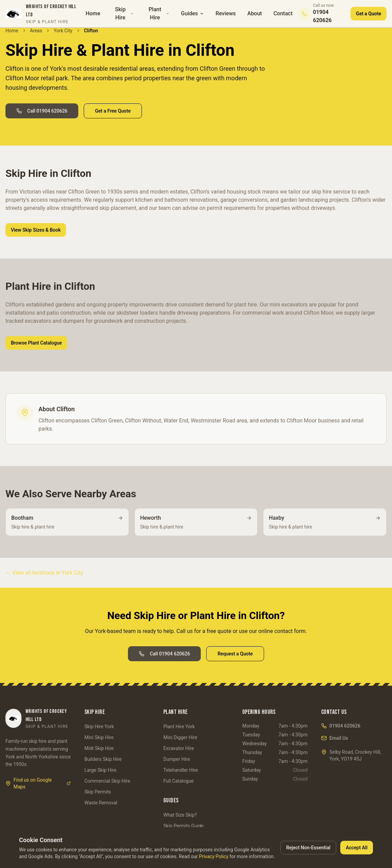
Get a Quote (369, 14)
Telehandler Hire (181, 770)
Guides (193, 13)
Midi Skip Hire (99, 748)
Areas (36, 31)
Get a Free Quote (113, 111)
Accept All (357, 848)
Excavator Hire (179, 748)
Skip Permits (98, 792)
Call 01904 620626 (42, 111)
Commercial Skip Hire (107, 781)
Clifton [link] (91, 31)
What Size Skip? (180, 815)
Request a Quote (235, 654)
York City (63, 31)
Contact (283, 13)
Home (93, 13)
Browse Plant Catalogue (36, 343)
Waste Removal (101, 803)
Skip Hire (125, 13)
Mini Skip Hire (99, 737)
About (255, 13)
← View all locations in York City (44, 573)
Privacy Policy (214, 856)
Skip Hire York (99, 727)
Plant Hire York (179, 727)
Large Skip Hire (100, 770)
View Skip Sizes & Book (36, 230)
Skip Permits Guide (183, 826)
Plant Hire (159, 13)
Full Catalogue (178, 781)
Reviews (226, 13)
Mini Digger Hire (180, 737)
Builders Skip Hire (103, 759)
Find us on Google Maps (38, 783)
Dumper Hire (177, 759)
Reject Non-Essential (308, 848)
